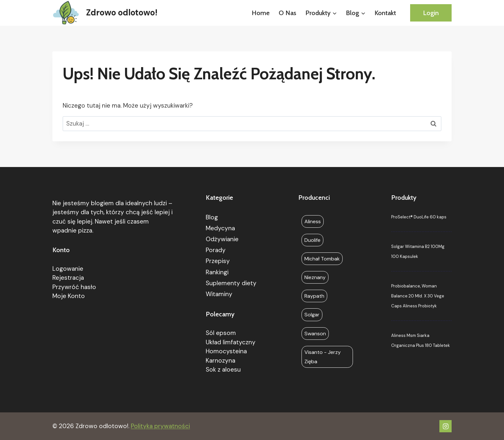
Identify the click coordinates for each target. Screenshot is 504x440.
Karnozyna (221, 361)
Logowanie (68, 269)
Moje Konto (69, 296)
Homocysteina (226, 351)
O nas (288, 13)
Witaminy (219, 294)
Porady (216, 250)
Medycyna (220, 228)
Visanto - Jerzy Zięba (323, 357)
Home (261, 13)
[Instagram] (446, 426)
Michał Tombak (322, 259)
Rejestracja (68, 278)
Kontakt (385, 13)
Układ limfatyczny (231, 342)
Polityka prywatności (160, 426)
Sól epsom (221, 333)
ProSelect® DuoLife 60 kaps (419, 217)
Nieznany (315, 277)
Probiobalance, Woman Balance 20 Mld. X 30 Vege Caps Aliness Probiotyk (418, 296)
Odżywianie (222, 239)
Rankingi (217, 272)
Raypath (314, 296)
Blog (212, 217)
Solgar (312, 315)
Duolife (312, 240)
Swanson (315, 334)
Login (431, 13)
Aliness (313, 221)
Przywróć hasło (74, 287)
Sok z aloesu (223, 370)
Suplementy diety (231, 283)
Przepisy (218, 261)
